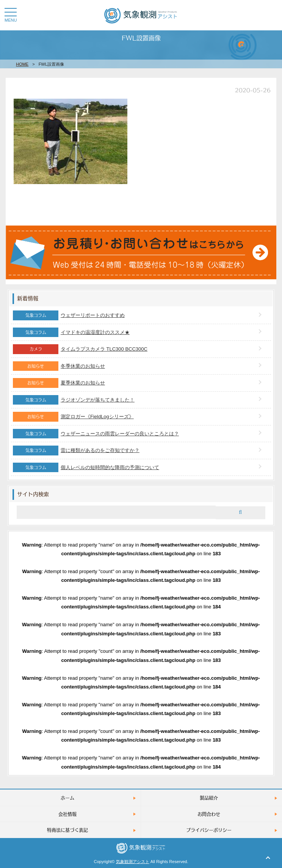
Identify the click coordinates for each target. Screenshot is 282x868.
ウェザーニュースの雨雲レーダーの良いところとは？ (120, 434)
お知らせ (36, 366)
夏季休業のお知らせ (83, 383)
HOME (22, 64)
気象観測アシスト (133, 862)
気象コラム (36, 315)
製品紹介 (209, 798)
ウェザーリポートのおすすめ (93, 315)
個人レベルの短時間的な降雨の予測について (110, 467)
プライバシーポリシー (209, 830)
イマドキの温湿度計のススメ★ (95, 332)
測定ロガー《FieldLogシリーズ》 (97, 417)
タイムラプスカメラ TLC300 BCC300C (104, 349)
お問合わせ (209, 814)
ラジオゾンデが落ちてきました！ (98, 400)
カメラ (36, 349)
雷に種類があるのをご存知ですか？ (100, 450)
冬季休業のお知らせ (83, 366)
